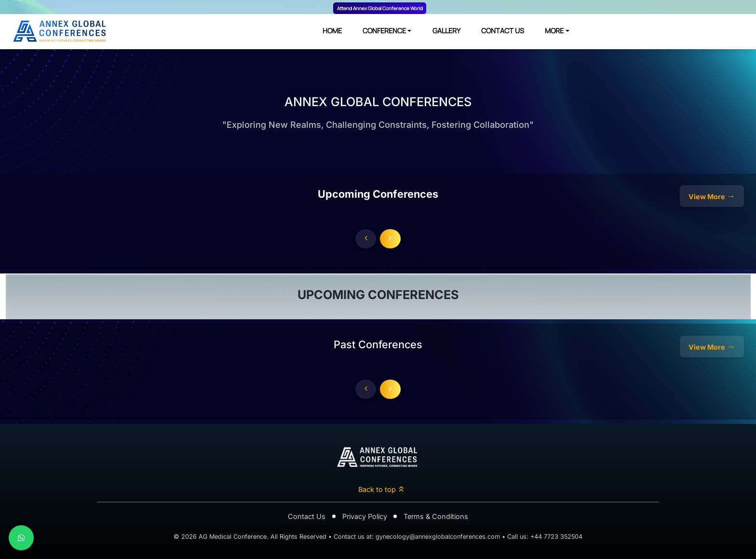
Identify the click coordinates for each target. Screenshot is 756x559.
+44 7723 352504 (556, 537)
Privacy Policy (365, 516)
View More (711, 196)
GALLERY (446, 31)
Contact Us (307, 516)
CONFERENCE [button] (384, 31)
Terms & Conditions (436, 516)
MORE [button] (554, 31)
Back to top (381, 489)
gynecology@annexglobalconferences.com (438, 537)
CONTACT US (503, 31)
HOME (332, 31)
